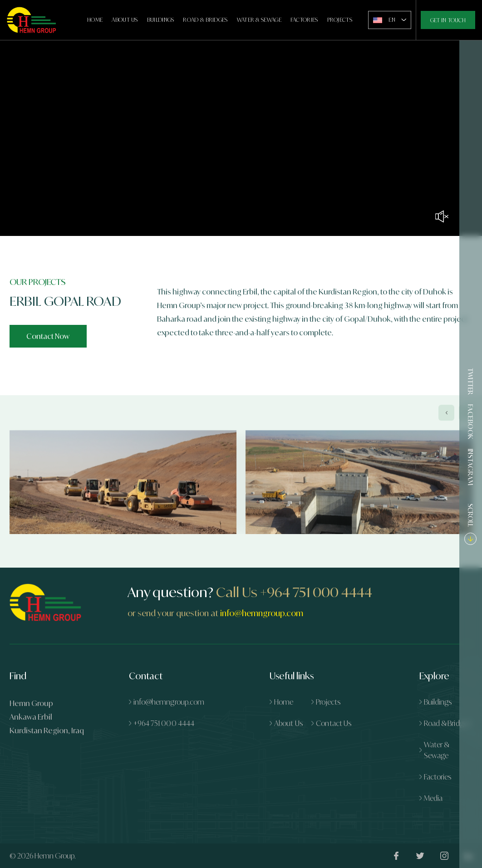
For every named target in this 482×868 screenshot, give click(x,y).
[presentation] (446, 424)
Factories (304, 20)
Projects (340, 20)
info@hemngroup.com (262, 613)
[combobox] (390, 20)
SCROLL (471, 523)
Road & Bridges (205, 20)
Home (95, 20)
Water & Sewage (259, 20)
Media (433, 798)
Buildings (161, 20)
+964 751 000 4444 (316, 592)
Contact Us (334, 723)
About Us (125, 20)
